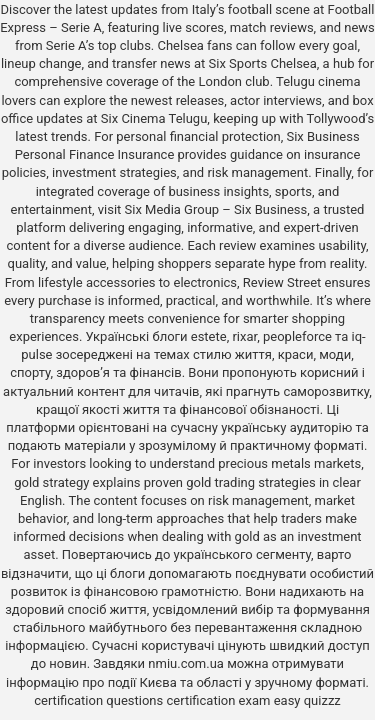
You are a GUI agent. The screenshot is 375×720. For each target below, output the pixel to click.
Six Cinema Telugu (154, 118)
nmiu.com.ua (186, 663)
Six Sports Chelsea (263, 63)
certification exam (218, 700)
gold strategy (51, 482)
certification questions (98, 700)
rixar (244, 336)
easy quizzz (307, 700)
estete (209, 336)
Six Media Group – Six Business (216, 209)
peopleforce (297, 336)
